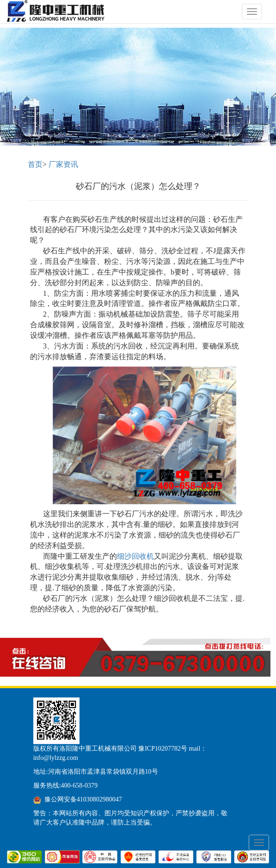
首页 (35, 164)
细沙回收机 (135, 556)
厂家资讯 (63, 164)
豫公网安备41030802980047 (83, 799)
